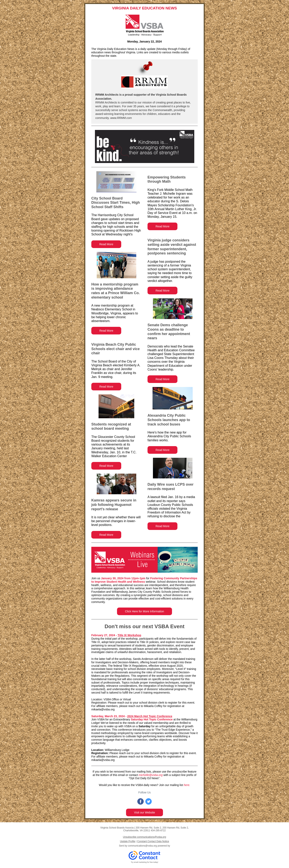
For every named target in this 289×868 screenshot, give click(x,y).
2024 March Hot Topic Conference (150, 716)
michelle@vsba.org (151, 775)
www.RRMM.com (121, 118)
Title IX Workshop (129, 635)
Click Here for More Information (145, 611)
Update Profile (128, 841)
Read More (106, 244)
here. (187, 785)
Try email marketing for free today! (145, 862)
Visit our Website (145, 812)
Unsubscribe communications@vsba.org (145, 837)
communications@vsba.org (142, 846)
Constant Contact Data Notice (153, 841)
